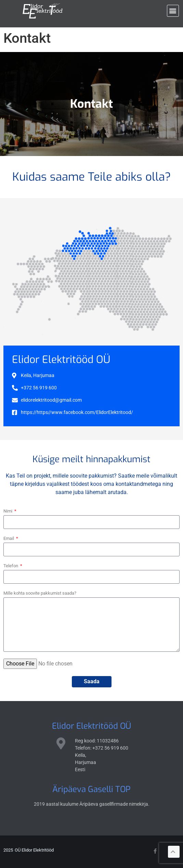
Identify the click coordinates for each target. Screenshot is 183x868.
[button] (173, 11)
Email (9, 538)
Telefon (11, 566)
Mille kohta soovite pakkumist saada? (40, 593)
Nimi (8, 511)
